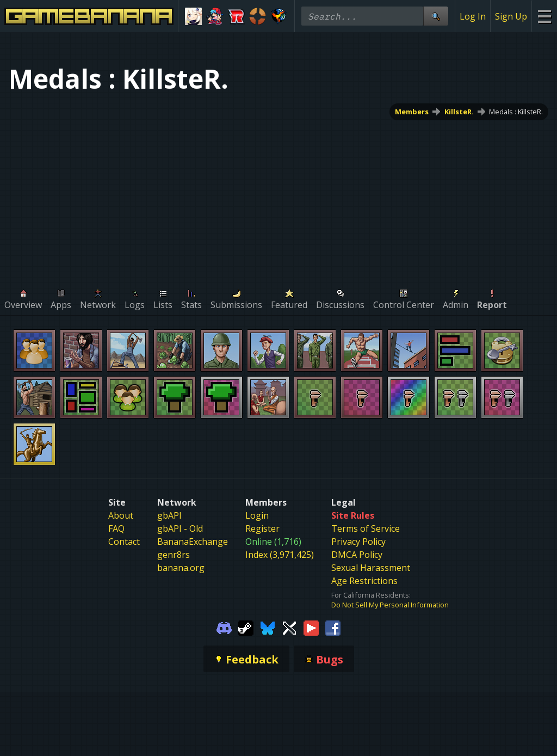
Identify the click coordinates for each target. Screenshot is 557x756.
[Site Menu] (544, 16)
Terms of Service (366, 528)
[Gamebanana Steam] (246, 627)
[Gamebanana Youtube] (311, 627)
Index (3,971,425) (280, 555)
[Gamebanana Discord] (224, 627)
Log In (473, 16)
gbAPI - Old (180, 528)
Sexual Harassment (371, 568)
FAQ (116, 528)
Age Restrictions (364, 581)
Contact (124, 542)
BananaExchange (193, 542)
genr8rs (174, 555)
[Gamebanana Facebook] (333, 627)
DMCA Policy (357, 555)
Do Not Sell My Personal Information (390, 605)
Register (262, 528)
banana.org (181, 568)
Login (257, 515)
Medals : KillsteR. (516, 112)
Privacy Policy (358, 542)
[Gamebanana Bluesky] (268, 627)
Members (412, 112)
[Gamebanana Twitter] (289, 627)
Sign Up (511, 16)
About (121, 515)
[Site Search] (436, 16)
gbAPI (169, 515)
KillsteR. (459, 112)
